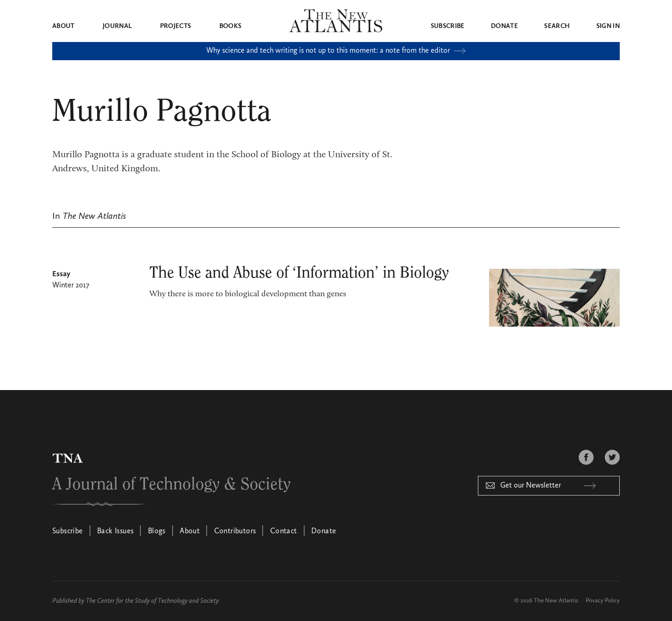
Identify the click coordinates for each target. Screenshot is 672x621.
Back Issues (115, 531)
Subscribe (448, 26)
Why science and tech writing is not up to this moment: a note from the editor (336, 51)
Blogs (157, 531)
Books (231, 26)
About (63, 26)
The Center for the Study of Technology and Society (152, 601)
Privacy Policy (603, 601)
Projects (176, 26)
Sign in (608, 26)
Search (557, 26)
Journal (117, 26)
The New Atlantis (556, 601)
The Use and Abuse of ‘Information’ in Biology (299, 273)
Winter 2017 (71, 286)
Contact (284, 531)
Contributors (235, 531)
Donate (504, 26)
